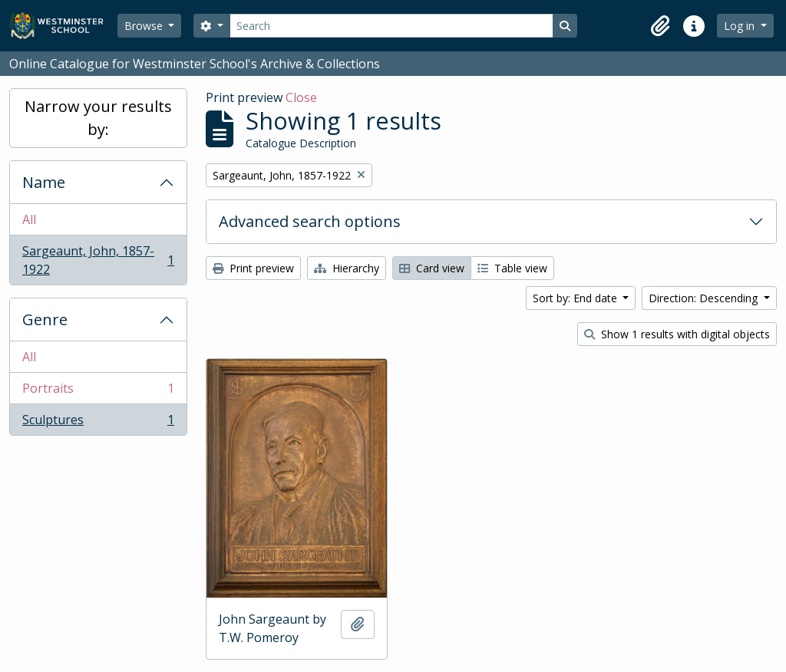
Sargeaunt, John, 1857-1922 (98, 260)
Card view (432, 268)
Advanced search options (310, 221)
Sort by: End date (576, 298)
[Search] (391, 26)
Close (301, 97)
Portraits (98, 392)
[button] (660, 26)
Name (44, 182)
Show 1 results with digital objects (677, 334)
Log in (741, 26)
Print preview (253, 268)
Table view (512, 268)
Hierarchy (347, 268)
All (29, 219)
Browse (145, 26)
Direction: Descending (705, 298)
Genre (45, 320)
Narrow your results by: (98, 118)
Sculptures (98, 423)
